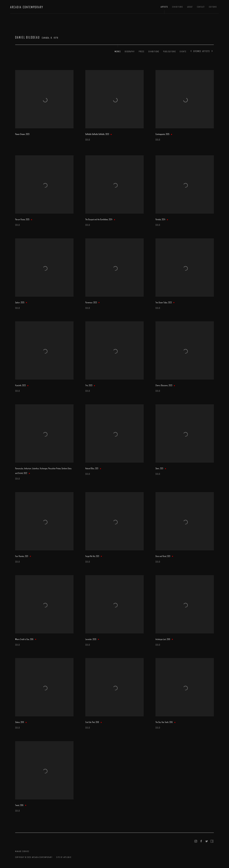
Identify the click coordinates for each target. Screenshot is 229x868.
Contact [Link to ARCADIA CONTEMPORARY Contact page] (201, 7)
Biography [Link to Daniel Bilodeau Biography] (130, 51)
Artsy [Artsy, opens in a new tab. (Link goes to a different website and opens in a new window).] (212, 841)
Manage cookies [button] (22, 851)
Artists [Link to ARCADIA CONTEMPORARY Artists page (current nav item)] (164, 7)
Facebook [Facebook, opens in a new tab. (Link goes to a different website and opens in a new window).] (201, 841)
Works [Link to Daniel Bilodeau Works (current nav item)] (118, 51)
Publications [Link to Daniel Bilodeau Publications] (169, 51)
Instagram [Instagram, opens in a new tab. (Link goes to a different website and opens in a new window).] (196, 841)
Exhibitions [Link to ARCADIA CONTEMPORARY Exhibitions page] (178, 7)
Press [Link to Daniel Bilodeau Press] (142, 51)
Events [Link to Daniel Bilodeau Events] (183, 51)
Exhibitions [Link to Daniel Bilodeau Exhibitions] (154, 51)
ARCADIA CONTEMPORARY (27, 7)
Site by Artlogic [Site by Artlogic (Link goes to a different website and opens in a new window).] (64, 857)
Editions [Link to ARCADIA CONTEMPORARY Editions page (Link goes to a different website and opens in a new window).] (213, 7)
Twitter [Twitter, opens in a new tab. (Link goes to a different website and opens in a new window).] (207, 841)
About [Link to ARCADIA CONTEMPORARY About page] (190, 7)
